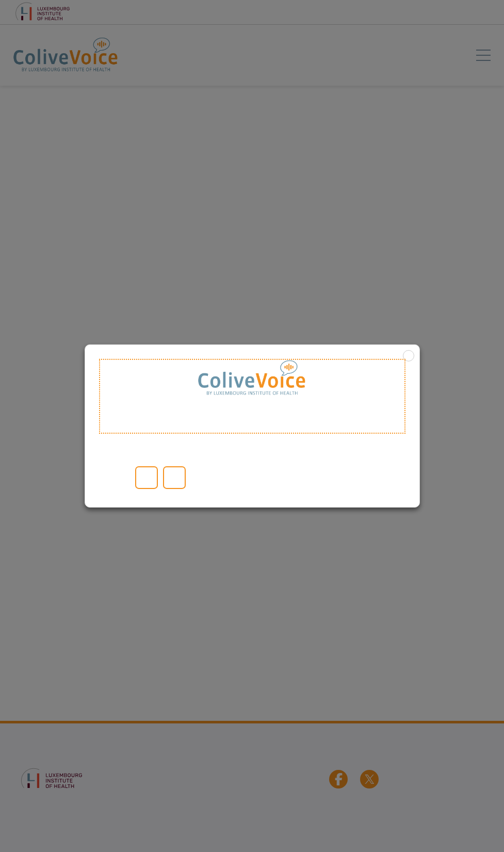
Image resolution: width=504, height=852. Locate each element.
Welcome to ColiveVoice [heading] (252, 396)
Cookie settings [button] (126, 478)
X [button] (409, 356)
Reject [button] (174, 478)
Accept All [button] (147, 478)
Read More (112, 478)
